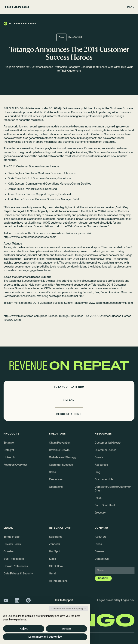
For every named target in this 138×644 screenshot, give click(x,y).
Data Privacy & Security (18, 574)
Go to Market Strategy (63, 457)
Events (99, 457)
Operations (56, 487)
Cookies (9, 552)
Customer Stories (106, 450)
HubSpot (55, 552)
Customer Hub (104, 480)
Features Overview (15, 465)
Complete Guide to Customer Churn (113, 489)
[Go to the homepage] (16, 7)
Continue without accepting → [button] (68, 608)
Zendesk (54, 544)
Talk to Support (64, 600)
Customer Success (61, 465)
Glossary (100, 513)
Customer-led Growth (108, 443)
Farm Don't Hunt (105, 505)
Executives (56, 480)
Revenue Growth (59, 450)
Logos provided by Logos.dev (116, 600)
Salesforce (56, 537)
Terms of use (12, 537)
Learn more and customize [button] (45, 637)
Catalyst (9, 450)
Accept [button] (67, 629)
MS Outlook (56, 566)
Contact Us (102, 559)
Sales (52, 472)
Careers (100, 552)
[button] (131, 7)
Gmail (53, 574)
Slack (52, 559)
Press (98, 544)
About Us (101, 537)
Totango (9, 443)
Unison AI (10, 457)
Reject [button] (24, 629)
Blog (97, 472)
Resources (101, 465)
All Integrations (58, 581)
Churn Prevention (60, 443)
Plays (98, 498)
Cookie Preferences (16, 566)
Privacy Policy (12, 544)
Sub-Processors (14, 559)
